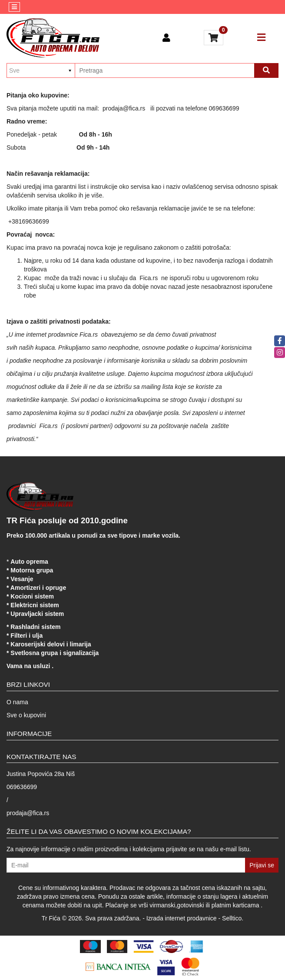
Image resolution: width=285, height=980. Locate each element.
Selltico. (233, 918)
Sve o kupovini (26, 715)
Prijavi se (262, 865)
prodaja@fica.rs (28, 813)
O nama (17, 702)
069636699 (22, 787)
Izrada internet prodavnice (182, 918)
